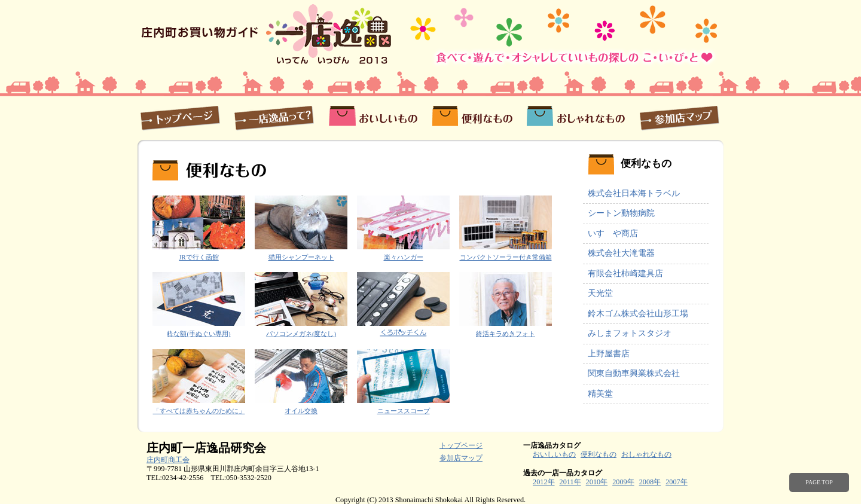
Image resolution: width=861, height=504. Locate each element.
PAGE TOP (819, 482)
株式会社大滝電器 (621, 253)
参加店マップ (678, 117)
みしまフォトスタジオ (630, 333)
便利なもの (472, 117)
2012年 (544, 482)
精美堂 (600, 394)
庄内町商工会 (168, 460)
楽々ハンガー (404, 257)
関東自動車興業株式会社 (634, 373)
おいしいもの (373, 117)
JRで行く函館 (199, 257)
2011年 (570, 482)
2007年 (677, 482)
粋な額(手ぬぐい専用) (199, 334)
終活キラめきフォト (506, 334)
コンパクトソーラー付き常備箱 (506, 257)
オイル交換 (301, 411)
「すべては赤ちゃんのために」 (199, 411)
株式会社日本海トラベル (634, 193)
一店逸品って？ (274, 117)
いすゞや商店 (613, 233)
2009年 (623, 482)
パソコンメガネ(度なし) (301, 334)
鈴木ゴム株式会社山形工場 (638, 314)
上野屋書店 (609, 354)
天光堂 (600, 293)
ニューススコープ (404, 411)
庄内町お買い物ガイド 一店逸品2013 (267, 34)
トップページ (182, 117)
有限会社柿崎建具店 (625, 274)
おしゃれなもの (575, 117)
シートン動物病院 (621, 213)
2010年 (597, 482)
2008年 (650, 482)
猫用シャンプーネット (301, 257)
